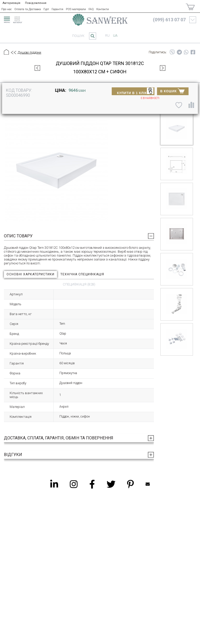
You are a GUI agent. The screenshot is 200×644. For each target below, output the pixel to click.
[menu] (6, 19)
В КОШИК (172, 91)
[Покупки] (190, 7)
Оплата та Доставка (28, 9)
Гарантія (57, 9)
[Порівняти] (191, 105)
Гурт (46, 9)
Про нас (7, 9)
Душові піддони (29, 52)
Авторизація (11, 3)
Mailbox (148, 484)
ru (107, 35)
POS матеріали (76, 9)
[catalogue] (19, 19)
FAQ (91, 9)
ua (115, 35)
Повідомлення (36, 3)
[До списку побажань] (179, 105)
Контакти (103, 9)
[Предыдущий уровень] (13, 53)
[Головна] (6, 53)
